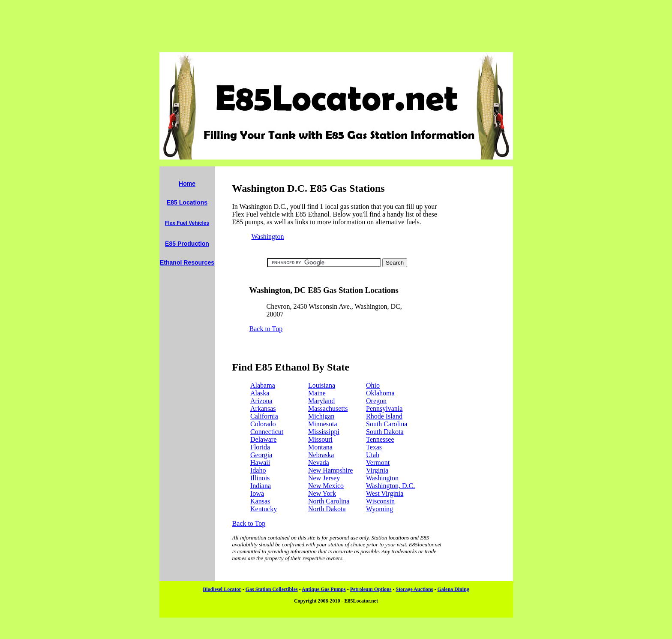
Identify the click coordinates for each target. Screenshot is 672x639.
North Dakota (327, 509)
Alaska (260, 393)
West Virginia (385, 493)
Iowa (257, 493)
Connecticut (267, 432)
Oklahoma (380, 393)
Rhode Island (384, 416)
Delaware (263, 439)
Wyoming (379, 509)
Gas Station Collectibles (272, 589)
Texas (374, 447)
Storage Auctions (414, 589)
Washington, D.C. (390, 486)
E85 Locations (187, 202)
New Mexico (326, 486)
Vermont (378, 463)
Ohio (373, 385)
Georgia (261, 455)
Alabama (263, 385)
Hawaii (260, 463)
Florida (260, 447)
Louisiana (322, 385)
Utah (373, 455)
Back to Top (266, 329)
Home (187, 184)
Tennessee (380, 439)
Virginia (377, 470)
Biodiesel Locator (222, 589)
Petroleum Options (371, 589)
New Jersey (324, 478)
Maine (317, 393)
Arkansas (263, 408)
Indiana (261, 486)
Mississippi (324, 432)
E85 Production (187, 244)
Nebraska (321, 455)
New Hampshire (330, 470)
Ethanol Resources (187, 262)
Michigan (321, 416)
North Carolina (329, 501)
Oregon (376, 401)
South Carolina (387, 424)
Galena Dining (453, 589)
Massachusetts (328, 408)
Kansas (260, 501)
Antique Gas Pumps (324, 589)
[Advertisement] (336, 26)
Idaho (258, 470)
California (264, 416)
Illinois (260, 478)
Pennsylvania (384, 408)
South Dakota (385, 432)
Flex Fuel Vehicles (187, 223)
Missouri (320, 439)
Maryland (321, 401)
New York (322, 493)
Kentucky (264, 509)
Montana (320, 447)
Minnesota (323, 424)
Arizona (261, 401)
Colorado (263, 424)
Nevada (319, 463)
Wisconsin (380, 501)
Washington (268, 237)
